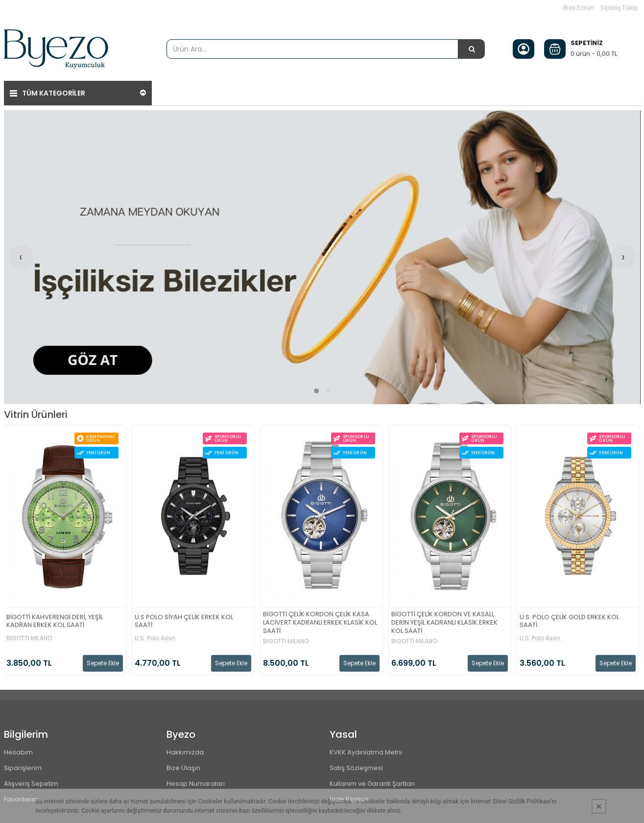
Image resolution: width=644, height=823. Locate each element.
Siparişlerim (23, 768)
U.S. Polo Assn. (156, 638)
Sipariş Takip (619, 8)
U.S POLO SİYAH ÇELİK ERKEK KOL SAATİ (184, 622)
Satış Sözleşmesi (356, 768)
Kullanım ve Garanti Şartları (372, 784)
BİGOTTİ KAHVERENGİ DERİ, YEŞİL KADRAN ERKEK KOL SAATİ (55, 622)
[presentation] (21, 257)
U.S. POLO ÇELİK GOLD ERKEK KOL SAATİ (569, 622)
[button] (316, 391)
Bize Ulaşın (183, 768)
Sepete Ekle (103, 663)
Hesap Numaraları (196, 784)
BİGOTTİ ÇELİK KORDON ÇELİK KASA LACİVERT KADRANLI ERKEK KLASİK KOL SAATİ (320, 623)
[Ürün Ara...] (472, 49)
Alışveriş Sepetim (31, 784)
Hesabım (18, 752)
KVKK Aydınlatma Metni (366, 752)
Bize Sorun (579, 8)
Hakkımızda (185, 752)
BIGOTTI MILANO (29, 638)
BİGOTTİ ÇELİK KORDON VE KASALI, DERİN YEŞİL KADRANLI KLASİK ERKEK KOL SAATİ (444, 623)
